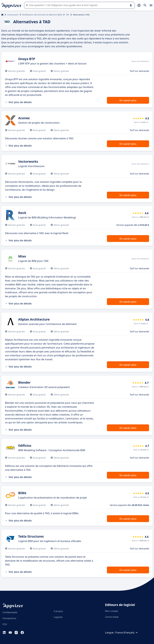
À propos (58, 611)
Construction (13, 15)
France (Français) (127, 633)
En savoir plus (128, 100)
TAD (67, 15)
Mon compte (112, 611)
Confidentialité (10, 612)
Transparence (9, 618)
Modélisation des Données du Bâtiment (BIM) (42, 15)
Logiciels (58, 617)
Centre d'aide (112, 617)
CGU (5, 624)
